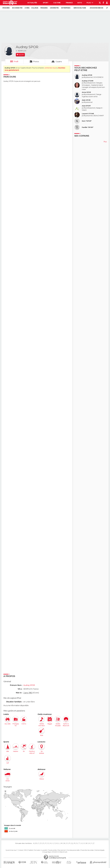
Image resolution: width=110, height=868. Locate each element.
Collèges (35, 8)
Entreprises (66, 8)
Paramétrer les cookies (87, 850)
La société (44, 850)
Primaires (44, 8)
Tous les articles (52, 850)
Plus (90, 3)
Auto (80, 3)
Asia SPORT (86, 106)
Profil (16, 62)
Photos (36, 62)
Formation (37, 850)
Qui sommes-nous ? (11, 850)
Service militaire (80, 8)
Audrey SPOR (87, 75)
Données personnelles (73, 850)
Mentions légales (100, 850)
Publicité (30, 850)
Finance (69, 3)
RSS (26, 850)
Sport (46, 3)
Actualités (32, 3)
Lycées (27, 8)
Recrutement (62, 850)
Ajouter (21, 55)
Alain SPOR (86, 100)
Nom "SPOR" (87, 121)
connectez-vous (50, 68)
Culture (57, 3)
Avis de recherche (96, 8)
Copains (59, 62)
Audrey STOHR (88, 81)
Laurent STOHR (88, 114)
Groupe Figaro (47, 852)
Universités (54, 8)
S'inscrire (6, 8)
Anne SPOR (86, 92)
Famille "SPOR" (88, 127)
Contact (21, 850)
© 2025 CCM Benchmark (60, 852)
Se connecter (17, 8)
